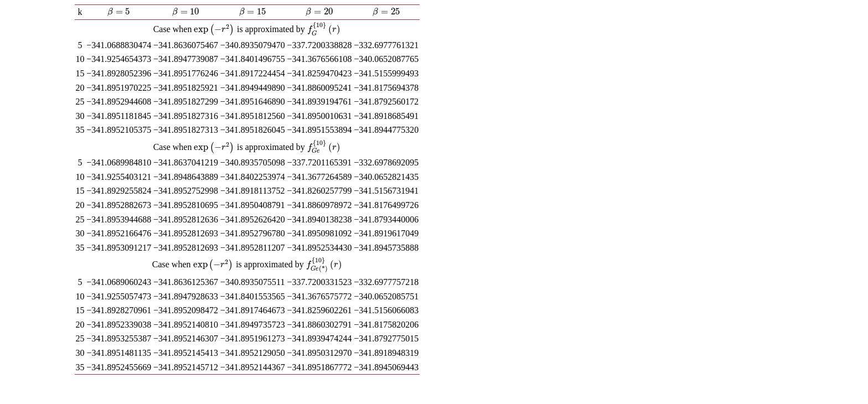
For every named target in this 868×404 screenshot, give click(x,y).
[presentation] (119, 11)
